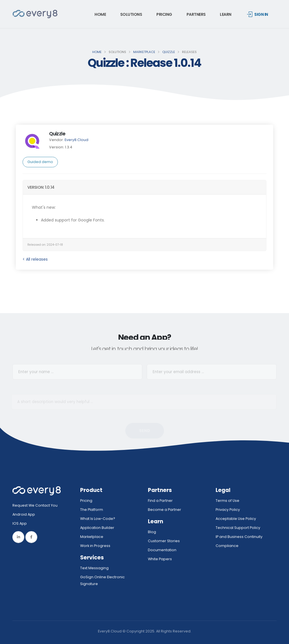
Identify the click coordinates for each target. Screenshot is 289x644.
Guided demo (40, 162)
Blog (152, 532)
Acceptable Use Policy (236, 519)
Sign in (258, 14)
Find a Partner (160, 501)
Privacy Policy (228, 510)
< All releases (35, 259)
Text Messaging (94, 568)
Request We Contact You (35, 505)
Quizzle (169, 52)
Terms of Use (227, 501)
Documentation (162, 550)
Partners (196, 14)
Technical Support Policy (238, 528)
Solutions (131, 14)
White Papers (160, 559)
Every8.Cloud (76, 140)
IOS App (21, 523)
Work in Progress (95, 546)
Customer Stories (164, 541)
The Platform (92, 510)
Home (100, 14)
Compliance (227, 546)
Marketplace (144, 52)
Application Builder (97, 528)
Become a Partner (165, 510)
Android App (24, 514)
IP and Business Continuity (239, 537)
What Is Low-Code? (98, 519)
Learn (226, 14)
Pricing (164, 14)
